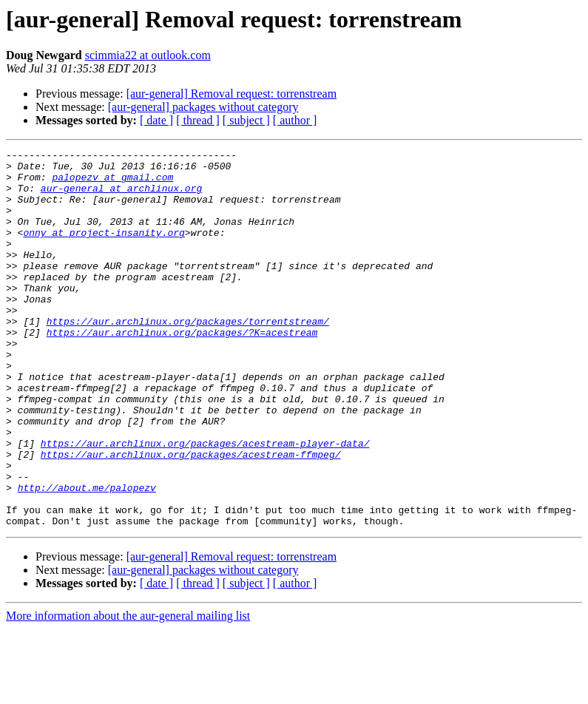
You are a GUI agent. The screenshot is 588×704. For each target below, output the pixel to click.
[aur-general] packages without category (203, 107)
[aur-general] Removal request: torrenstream (232, 94)
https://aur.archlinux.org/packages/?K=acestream (182, 370)
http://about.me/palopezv (87, 556)
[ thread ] (198, 120)
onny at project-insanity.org (104, 250)
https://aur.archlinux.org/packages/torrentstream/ (188, 356)
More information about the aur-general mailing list (128, 691)
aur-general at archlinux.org (121, 197)
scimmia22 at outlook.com (148, 55)
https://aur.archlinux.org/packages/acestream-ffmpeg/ (191, 516)
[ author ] (295, 120)
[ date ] (156, 120)
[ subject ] (246, 120)
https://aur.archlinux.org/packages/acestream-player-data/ (205, 503)
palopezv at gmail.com (112, 183)
